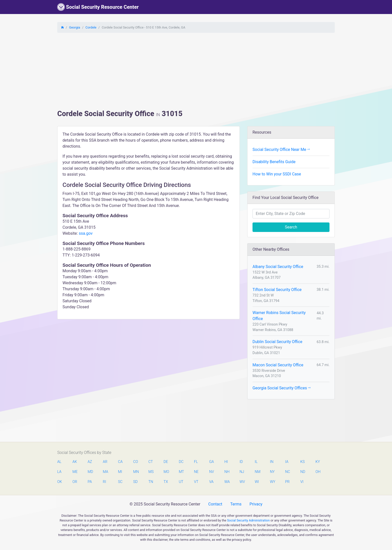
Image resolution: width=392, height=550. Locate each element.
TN (151, 482)
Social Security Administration (248, 520)
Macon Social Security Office (278, 365)
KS (302, 462)
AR (105, 462)
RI (104, 482)
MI (120, 472)
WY (272, 482)
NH (227, 472)
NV (212, 472)
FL (196, 462)
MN (136, 472)
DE (166, 462)
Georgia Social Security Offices (281, 388)
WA (227, 482)
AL (59, 462)
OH (318, 472)
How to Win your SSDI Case (277, 174)
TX (166, 482)
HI (226, 462)
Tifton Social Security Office (277, 290)
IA (287, 462)
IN (272, 462)
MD (90, 472)
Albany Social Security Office (278, 267)
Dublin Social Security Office (277, 342)
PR (287, 482)
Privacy (256, 504)
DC (181, 462)
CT (151, 462)
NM (257, 472)
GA (212, 462)
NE (196, 472)
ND (303, 472)
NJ (242, 472)
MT (181, 472)
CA (120, 462)
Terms (236, 504)
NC (287, 472)
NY (272, 472)
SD (135, 482)
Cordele (91, 27)
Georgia (74, 27)
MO (166, 472)
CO (136, 462)
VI (302, 482)
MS (151, 472)
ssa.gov (86, 233)
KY (318, 462)
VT (196, 482)
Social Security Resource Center (98, 7)
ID (241, 462)
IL (256, 462)
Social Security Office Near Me (281, 150)
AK (75, 462)
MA (105, 472)
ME (75, 472)
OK (60, 482)
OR (75, 482)
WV (242, 482)
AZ (90, 462)
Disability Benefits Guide (274, 162)
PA (90, 482)
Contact (215, 504)
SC (120, 482)
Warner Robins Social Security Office (279, 316)
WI (257, 482)
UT (181, 482)
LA (59, 472)
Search (291, 227)
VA (211, 482)
